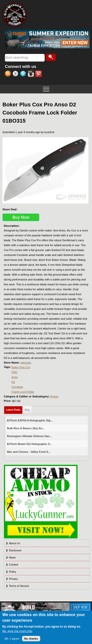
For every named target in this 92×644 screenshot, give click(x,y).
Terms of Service (19, 586)
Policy (13, 572)
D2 (13, 382)
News (13, 557)
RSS (9, 74)
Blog (27, 410)
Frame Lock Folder (23, 392)
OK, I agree (12, 639)
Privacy (13, 579)
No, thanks (31, 639)
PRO (14, 372)
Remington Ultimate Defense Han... (30, 436)
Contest (14, 565)
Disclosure (15, 550)
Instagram (32, 74)
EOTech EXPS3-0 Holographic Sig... (30, 420)
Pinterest (39, 74)
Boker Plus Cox (21, 367)
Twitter (24, 74)
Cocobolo (17, 387)
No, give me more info (17, 631)
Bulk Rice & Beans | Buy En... (26, 428)
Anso (15, 377)
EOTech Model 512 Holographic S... (30, 444)
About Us (15, 543)
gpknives (26, 363)
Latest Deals (14, 409)
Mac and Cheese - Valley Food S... (29, 452)
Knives (54, 396)
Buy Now (21, 217)
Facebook (16, 74)
